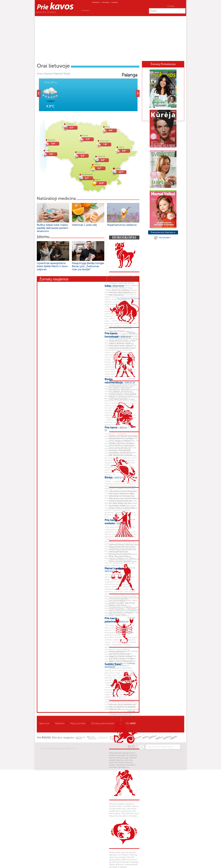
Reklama (60, 723)
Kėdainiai (101, 156)
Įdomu (43, 237)
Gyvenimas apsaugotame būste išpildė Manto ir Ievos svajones (52, 266)
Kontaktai (115, 2)
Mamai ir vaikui (116, 57)
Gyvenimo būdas (97, 57)
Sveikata (72, 57)
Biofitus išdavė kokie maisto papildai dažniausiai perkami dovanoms (52, 228)
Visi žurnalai (165, 238)
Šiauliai (67, 74)
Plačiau (131, 333)
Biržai (108, 127)
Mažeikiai (70, 124)
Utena (121, 147)
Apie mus (44, 723)
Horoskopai (105, 2)
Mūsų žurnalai (78, 723)
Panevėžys (104, 141)
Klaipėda (58, 74)
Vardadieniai (96, 2)
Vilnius (40, 74)
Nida (48, 150)
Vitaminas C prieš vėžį (84, 225)
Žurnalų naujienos (54, 279)
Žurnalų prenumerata (103, 723)
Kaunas (48, 74)
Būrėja (130, 57)
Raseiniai (81, 152)
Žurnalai (171, 6)
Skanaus (141, 57)
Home (46, 57)
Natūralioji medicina (56, 198)
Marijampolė (87, 174)
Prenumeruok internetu (163, 232)
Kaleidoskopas (156, 57)
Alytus (98, 180)
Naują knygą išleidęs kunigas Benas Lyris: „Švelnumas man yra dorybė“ (88, 266)
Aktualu (60, 57)
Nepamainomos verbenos (122, 225)
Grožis (82, 57)
